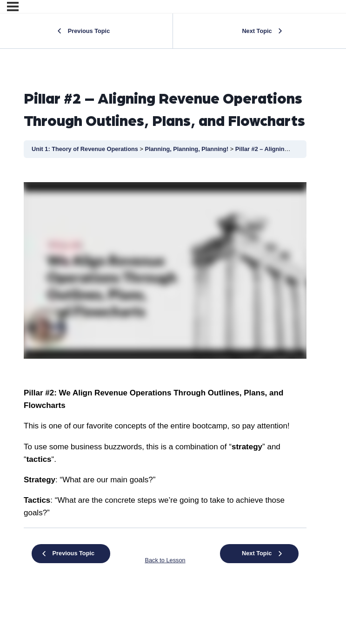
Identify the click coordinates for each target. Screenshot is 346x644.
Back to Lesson (165, 560)
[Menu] (13, 7)
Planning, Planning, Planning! (187, 149)
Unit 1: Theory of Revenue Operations (86, 149)
